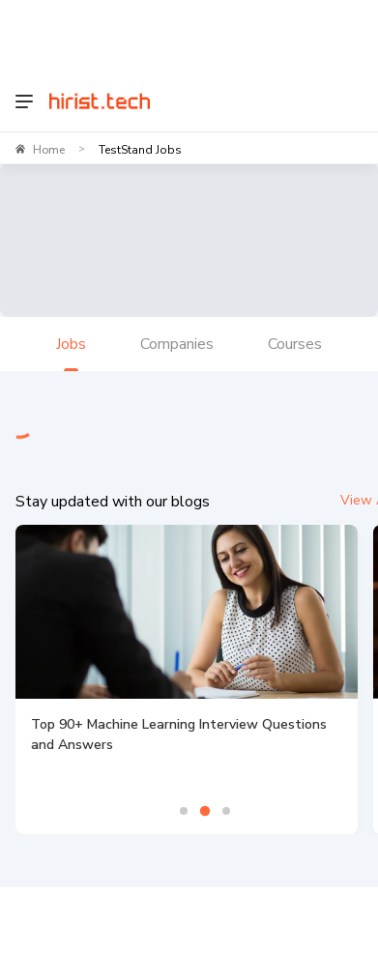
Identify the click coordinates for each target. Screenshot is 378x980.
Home (49, 150)
